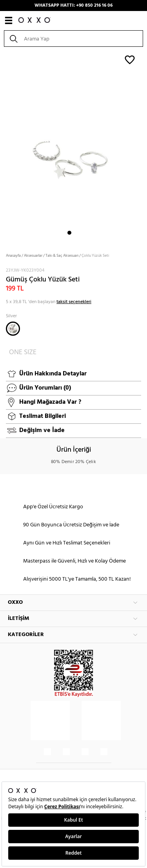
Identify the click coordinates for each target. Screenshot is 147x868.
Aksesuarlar (33, 256)
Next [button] (4, 147)
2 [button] (76, 233)
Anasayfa (13, 256)
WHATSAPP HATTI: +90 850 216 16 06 (73, 6)
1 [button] (69, 233)
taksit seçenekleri (74, 302)
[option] (73, 147)
